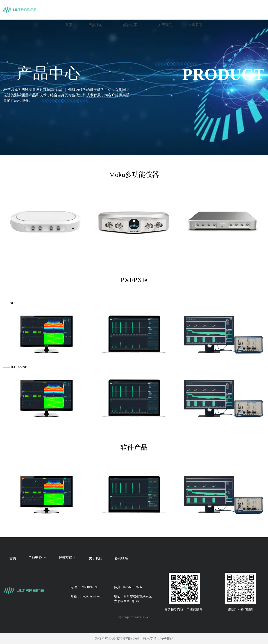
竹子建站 (167, 639)
